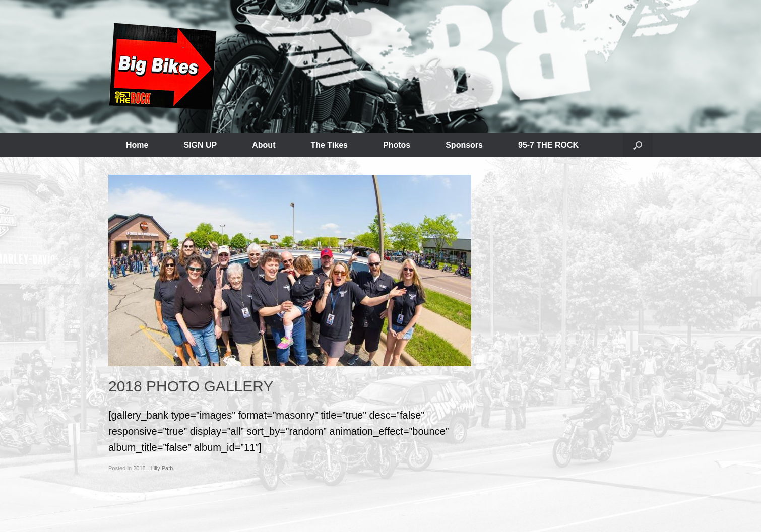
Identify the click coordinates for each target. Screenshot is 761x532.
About (264, 145)
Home (137, 145)
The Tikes (329, 145)
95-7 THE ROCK (548, 145)
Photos (397, 145)
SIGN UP (200, 145)
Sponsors (464, 145)
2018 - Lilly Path (153, 468)
